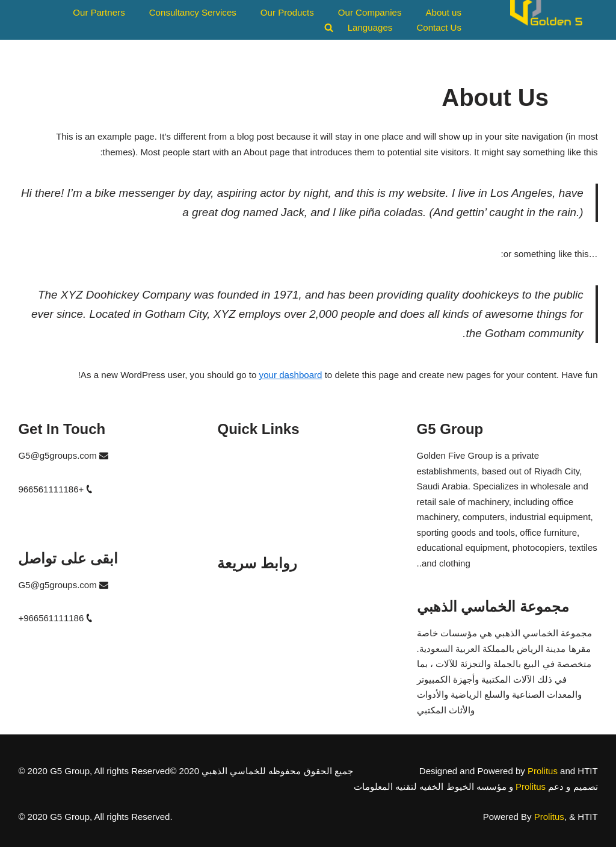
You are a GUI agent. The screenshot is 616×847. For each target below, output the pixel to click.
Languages (371, 27)
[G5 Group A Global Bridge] (546, 20)
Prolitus (543, 771)
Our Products (288, 12)
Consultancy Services (194, 12)
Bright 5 (233, 520)
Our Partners (100, 12)
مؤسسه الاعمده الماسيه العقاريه (279, 632)
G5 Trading (239, 455)
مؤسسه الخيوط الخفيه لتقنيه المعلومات (294, 611)
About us (444, 12)
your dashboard (292, 375)
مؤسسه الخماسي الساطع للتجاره (282, 654)
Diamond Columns (254, 498)
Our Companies (370, 12)
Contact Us (439, 27)
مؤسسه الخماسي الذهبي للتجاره (280, 590)
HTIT (227, 477)
